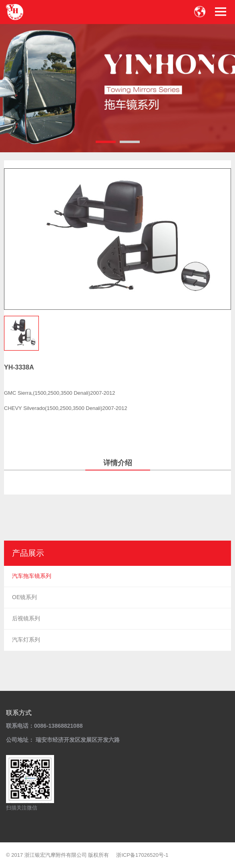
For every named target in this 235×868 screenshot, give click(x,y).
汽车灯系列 (26, 640)
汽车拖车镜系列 (32, 576)
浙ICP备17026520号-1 (142, 855)
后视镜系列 (26, 618)
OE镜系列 (24, 597)
